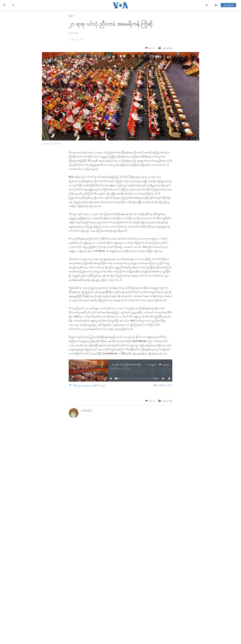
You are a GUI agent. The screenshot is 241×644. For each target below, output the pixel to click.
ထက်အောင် (74, 33)
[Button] (150, 48)
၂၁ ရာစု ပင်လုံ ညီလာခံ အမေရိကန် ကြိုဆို (130, 364)
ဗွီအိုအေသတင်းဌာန (122, 368)
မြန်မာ (72, 16)
